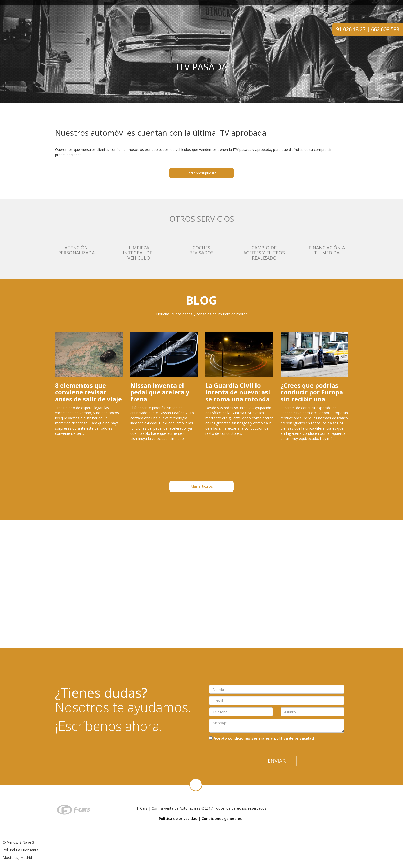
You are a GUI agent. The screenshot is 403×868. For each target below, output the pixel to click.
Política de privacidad (178, 819)
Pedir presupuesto (201, 173)
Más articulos (202, 486)
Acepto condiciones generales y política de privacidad (264, 738)
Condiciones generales (222, 819)
